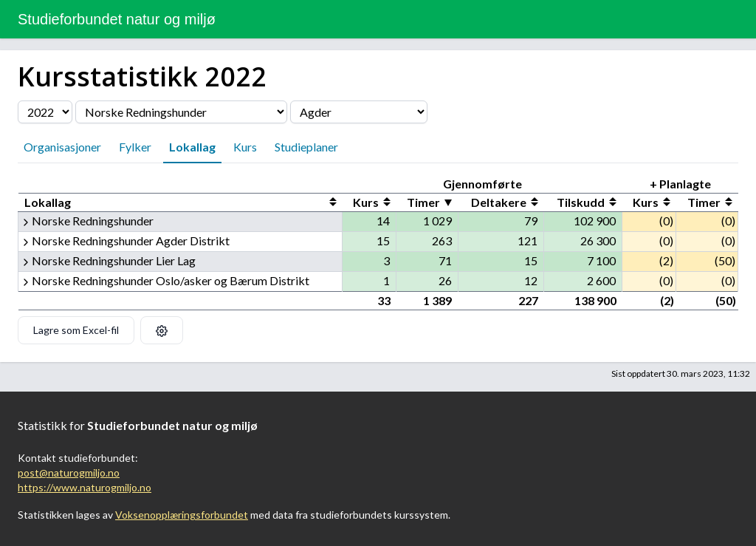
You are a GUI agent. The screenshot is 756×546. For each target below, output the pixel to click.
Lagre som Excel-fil (76, 330)
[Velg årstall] (45, 112)
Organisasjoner (62, 147)
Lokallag (192, 147)
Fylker (135, 147)
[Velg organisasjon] (181, 112)
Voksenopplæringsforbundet (182, 515)
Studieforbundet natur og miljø (117, 19)
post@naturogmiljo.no (69, 472)
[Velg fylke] (359, 112)
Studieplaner (306, 147)
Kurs (245, 147)
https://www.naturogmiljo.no (85, 487)
